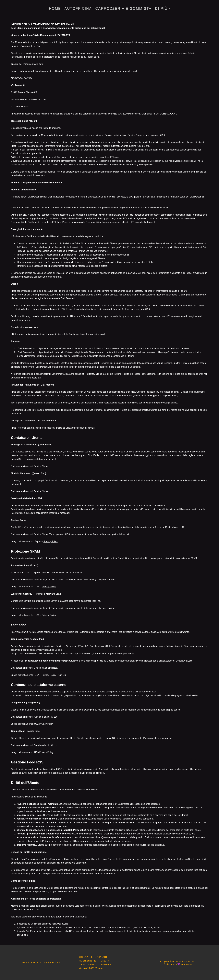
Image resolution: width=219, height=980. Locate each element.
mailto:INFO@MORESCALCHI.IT (162, 114)
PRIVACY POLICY (32, 963)
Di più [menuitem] (163, 8)
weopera (188, 964)
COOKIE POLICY (52, 963)
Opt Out (62, 675)
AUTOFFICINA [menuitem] (78, 8)
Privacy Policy (51, 541)
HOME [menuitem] (55, 8)
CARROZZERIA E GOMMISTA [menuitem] (123, 8)
